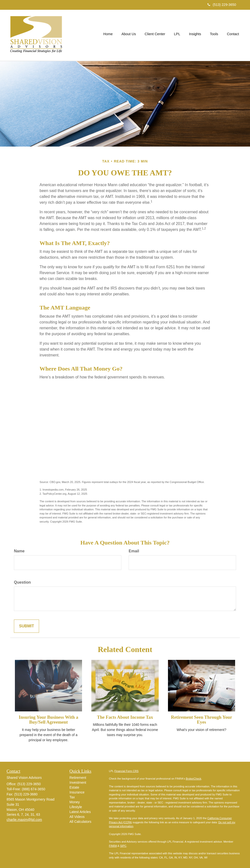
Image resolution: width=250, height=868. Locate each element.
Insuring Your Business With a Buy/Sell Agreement (49, 720)
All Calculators (80, 822)
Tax (72, 797)
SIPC (123, 846)
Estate (74, 787)
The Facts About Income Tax (125, 717)
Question (22, 582)
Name (19, 551)
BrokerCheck (194, 779)
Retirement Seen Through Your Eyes (201, 720)
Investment (78, 782)
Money (75, 802)
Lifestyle (76, 807)
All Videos (77, 817)
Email (134, 551)
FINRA (113, 846)
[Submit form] (26, 626)
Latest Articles (80, 812)
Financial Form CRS (126, 771)
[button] (129, 35)
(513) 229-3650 (222, 5)
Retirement (78, 778)
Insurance (77, 792)
